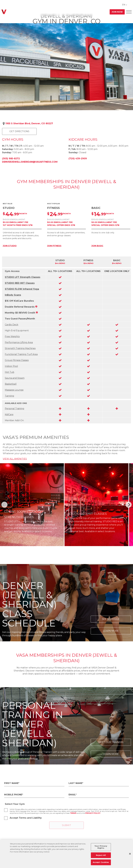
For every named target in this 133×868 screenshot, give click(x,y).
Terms (73, 813)
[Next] (129, 505)
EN (124, 5)
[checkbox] (6, 810)
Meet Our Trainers (111, 742)
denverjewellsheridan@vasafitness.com (30, 162)
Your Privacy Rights (101, 847)
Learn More (111, 631)
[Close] (130, 854)
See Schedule (111, 619)
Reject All (101, 855)
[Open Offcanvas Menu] (129, 12)
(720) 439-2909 (78, 159)
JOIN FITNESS (54, 246)
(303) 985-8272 (11, 159)
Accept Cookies (101, 862)
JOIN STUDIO (10, 246)
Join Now (117, 12)
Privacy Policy (93, 813)
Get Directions (19, 131)
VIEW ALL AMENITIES (15, 459)
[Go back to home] (4, 12)
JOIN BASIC (97, 246)
